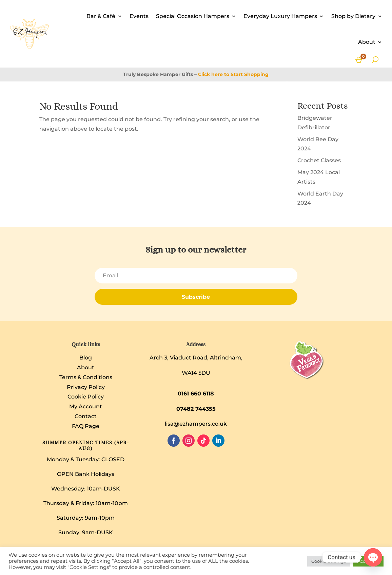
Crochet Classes (319, 160)
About (367, 42)
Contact (86, 416)
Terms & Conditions (86, 377)
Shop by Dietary (353, 16)
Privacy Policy (86, 387)
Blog (86, 358)
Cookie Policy (86, 397)
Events (139, 16)
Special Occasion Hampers (193, 16)
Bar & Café (101, 16)
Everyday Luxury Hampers (280, 16)
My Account (86, 406)
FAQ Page (86, 426)
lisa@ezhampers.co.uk (196, 424)
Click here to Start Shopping (233, 74)
